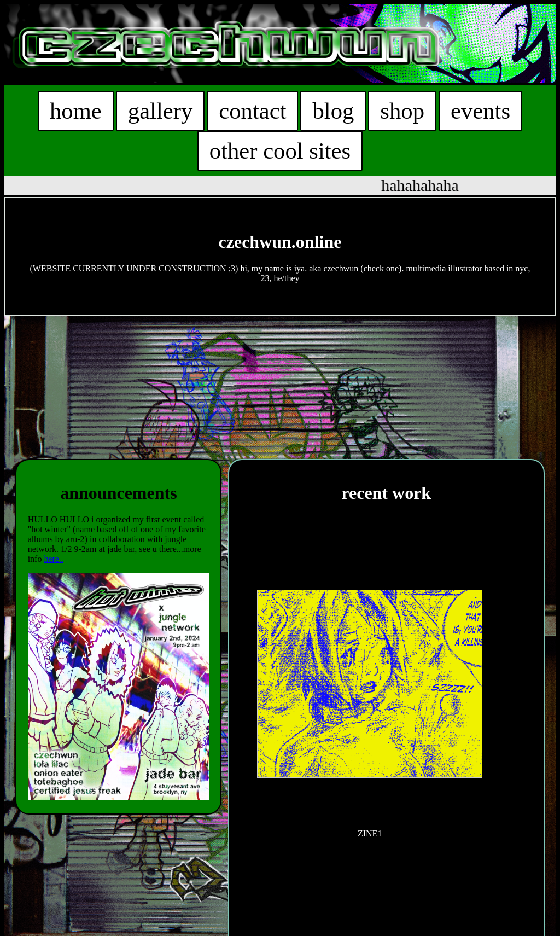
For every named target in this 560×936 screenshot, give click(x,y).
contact (253, 111)
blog (333, 111)
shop (402, 111)
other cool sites (280, 151)
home (77, 111)
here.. (54, 559)
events (480, 111)
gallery (161, 111)
